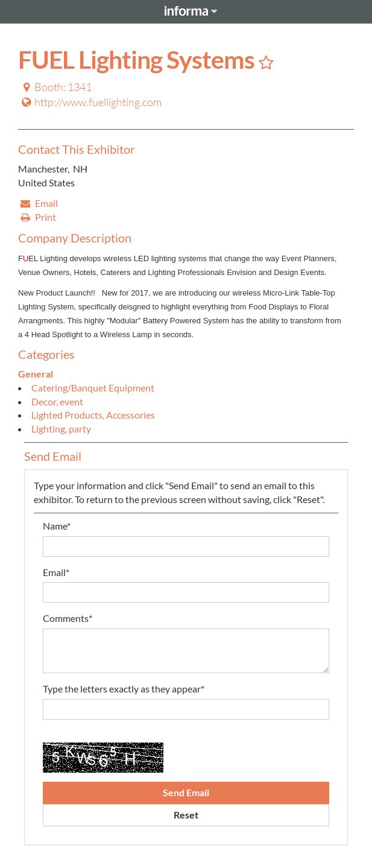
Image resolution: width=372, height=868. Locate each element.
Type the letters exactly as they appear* (124, 689)
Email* (56, 572)
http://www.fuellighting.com (90, 102)
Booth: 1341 (55, 87)
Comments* (68, 618)
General (36, 374)
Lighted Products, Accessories (93, 415)
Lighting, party (61, 429)
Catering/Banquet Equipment (93, 388)
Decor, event (57, 401)
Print (38, 217)
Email (39, 203)
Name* (57, 526)
